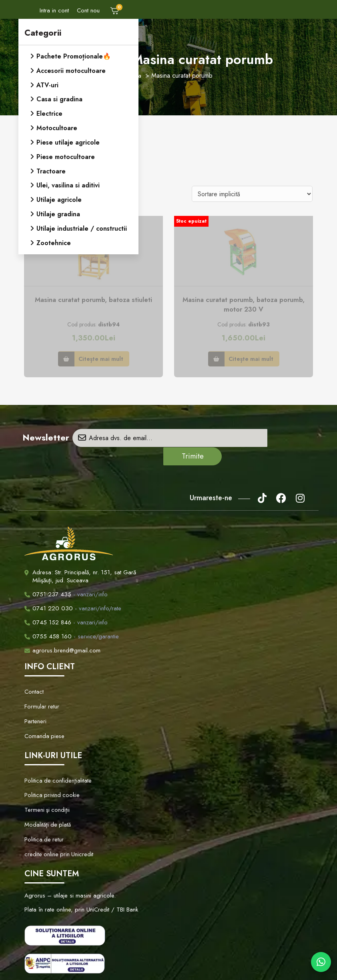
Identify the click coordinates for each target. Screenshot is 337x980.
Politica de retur (43, 802)
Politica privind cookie (50, 765)
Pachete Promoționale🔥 (74, 56)
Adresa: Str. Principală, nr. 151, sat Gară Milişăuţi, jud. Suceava (84, 559)
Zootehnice (54, 238)
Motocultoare (57, 126)
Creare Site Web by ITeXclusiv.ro (251, 966)
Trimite (289, 439)
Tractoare (51, 168)
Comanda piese (43, 710)
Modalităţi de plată (46, 789)
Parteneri (35, 698)
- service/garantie (72, 619)
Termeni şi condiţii (46, 777)
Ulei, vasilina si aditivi (68, 182)
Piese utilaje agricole (68, 140)
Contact (33, 673)
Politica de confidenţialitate (55, 752)
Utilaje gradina (58, 210)
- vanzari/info (66, 577)
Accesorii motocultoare (71, 70)
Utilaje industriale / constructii (82, 224)
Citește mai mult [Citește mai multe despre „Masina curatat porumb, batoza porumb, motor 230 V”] (251, 359)
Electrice (49, 112)
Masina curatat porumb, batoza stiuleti (94, 300)
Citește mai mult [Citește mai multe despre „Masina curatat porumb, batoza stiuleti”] (101, 359)
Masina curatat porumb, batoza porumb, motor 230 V (244, 305)
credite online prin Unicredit (57, 814)
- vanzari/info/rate (73, 591)
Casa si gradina (59, 98)
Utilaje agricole (59, 196)
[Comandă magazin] (252, 194)
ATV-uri (47, 84)
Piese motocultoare (66, 154)
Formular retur (41, 685)
